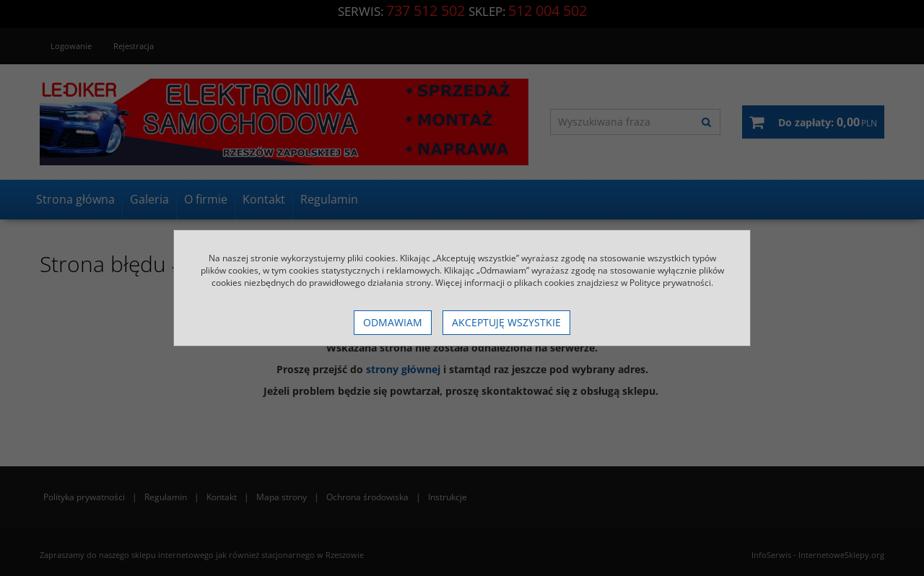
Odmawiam (393, 322)
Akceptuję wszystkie (506, 322)
